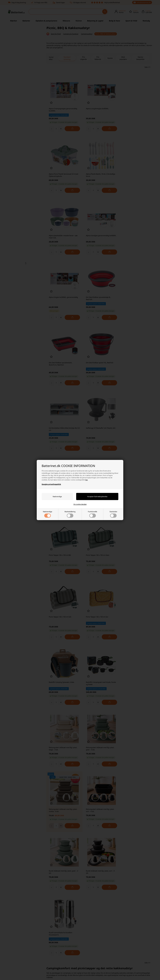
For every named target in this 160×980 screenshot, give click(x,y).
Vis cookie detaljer (80, 504)
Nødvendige (47, 514)
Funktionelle (92, 514)
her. (86, 480)
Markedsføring (70, 514)
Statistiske (113, 514)
